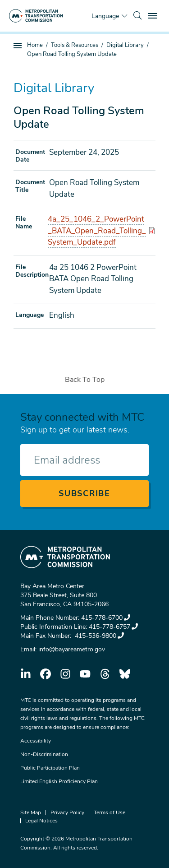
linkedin (26, 674)
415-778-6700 (106, 618)
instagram (65, 674)
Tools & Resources (75, 45)
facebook (46, 674)
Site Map (31, 812)
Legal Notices (41, 821)
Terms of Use (110, 812)
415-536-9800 (98, 636)
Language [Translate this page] (105, 16)
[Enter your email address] (84, 460)
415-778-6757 (113, 627)
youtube (85, 674)
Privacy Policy (67, 812)
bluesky (125, 674)
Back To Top (85, 380)
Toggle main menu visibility (154, 15)
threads (105, 674)
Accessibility (36, 741)
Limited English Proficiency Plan (59, 781)
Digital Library (125, 45)
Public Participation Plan (50, 768)
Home (35, 45)
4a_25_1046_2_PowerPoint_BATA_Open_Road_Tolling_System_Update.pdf (97, 231)
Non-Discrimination (44, 754)
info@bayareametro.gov (72, 649)
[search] (137, 16)
